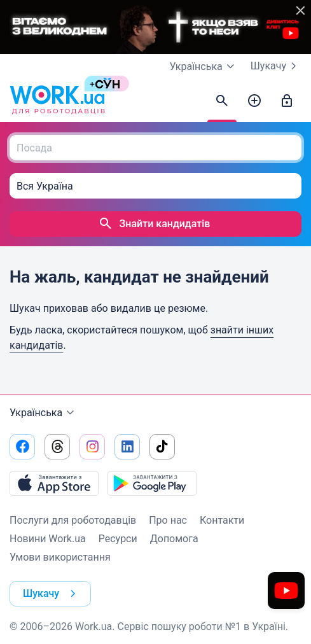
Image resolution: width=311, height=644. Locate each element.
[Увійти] (287, 101)
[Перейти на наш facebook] (22, 447)
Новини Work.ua (48, 539)
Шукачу (276, 66)
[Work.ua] (57, 101)
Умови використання (60, 557)
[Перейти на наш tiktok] (162, 447)
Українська (44, 413)
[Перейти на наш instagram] (92, 447)
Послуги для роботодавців (73, 520)
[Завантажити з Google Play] (152, 483)
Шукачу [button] (52, 594)
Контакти (222, 520)
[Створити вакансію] (254, 101)
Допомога (174, 539)
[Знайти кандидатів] (222, 101)
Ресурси (118, 539)
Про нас (168, 520)
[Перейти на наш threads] (57, 447)
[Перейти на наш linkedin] (127, 447)
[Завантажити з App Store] (54, 483)
